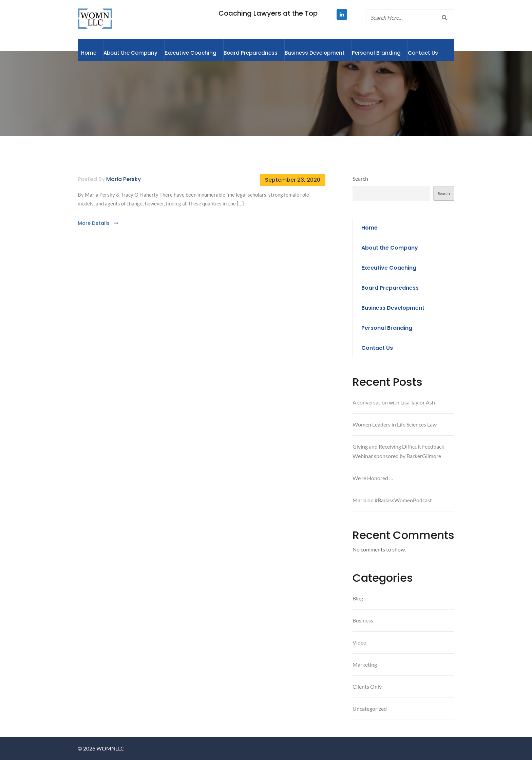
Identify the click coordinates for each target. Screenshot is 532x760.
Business (363, 620)
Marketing (365, 664)
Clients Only (367, 686)
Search (360, 178)
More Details (98, 223)
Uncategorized (370, 709)
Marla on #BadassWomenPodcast (392, 500)
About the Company (130, 53)
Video (359, 642)
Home (89, 53)
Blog (358, 598)
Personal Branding (376, 53)
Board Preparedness (251, 53)
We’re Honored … (373, 478)
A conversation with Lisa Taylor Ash (394, 402)
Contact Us (423, 53)
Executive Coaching (191, 53)
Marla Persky (123, 179)
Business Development (315, 53)
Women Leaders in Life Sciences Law (395, 424)
